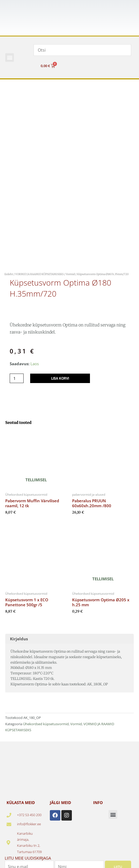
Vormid (70, 274)
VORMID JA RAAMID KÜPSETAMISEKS (39, 274)
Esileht (9, 274)
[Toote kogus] (17, 378)
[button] (10, 58)
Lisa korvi (60, 378)
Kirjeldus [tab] (19, 639)
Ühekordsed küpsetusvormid (46, 724)
